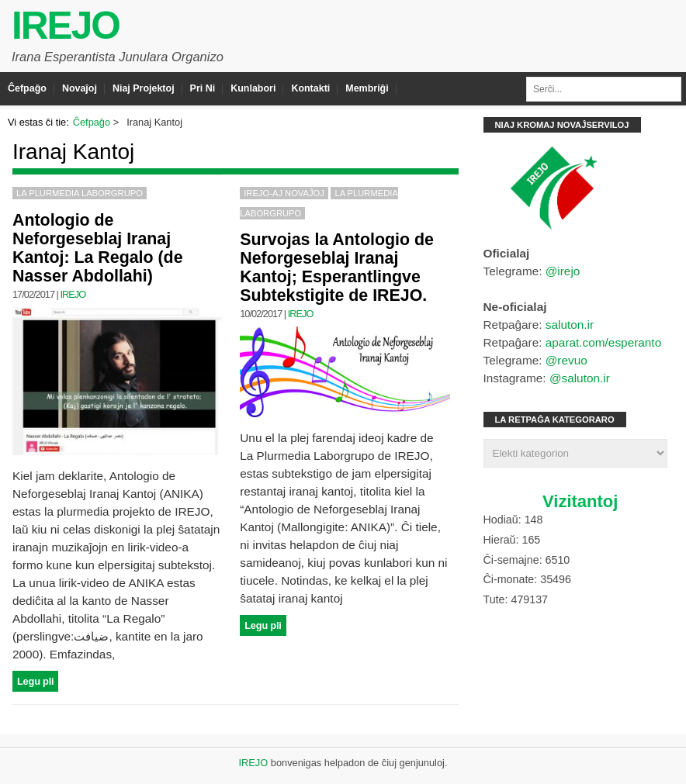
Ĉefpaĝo (27, 88)
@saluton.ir (580, 378)
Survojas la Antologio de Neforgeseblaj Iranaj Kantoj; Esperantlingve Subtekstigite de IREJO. (337, 268)
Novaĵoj (80, 88)
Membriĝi (367, 88)
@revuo (566, 360)
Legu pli (35, 681)
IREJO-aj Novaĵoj (284, 193)
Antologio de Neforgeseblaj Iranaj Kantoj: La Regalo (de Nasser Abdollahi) (98, 248)
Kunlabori (253, 88)
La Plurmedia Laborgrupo (80, 193)
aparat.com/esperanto (603, 342)
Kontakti (310, 88)
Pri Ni (203, 88)
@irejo (563, 271)
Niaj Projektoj (144, 88)
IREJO (66, 26)
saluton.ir (570, 325)
